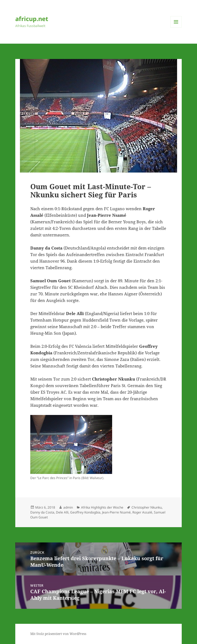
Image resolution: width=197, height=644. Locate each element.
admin (68, 507)
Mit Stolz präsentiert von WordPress (58, 634)
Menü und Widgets (176, 27)
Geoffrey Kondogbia (85, 512)
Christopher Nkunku (147, 507)
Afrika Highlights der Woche (102, 507)
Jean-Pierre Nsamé (116, 512)
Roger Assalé (142, 512)
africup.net (32, 19)
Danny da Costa (42, 512)
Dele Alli (62, 512)
